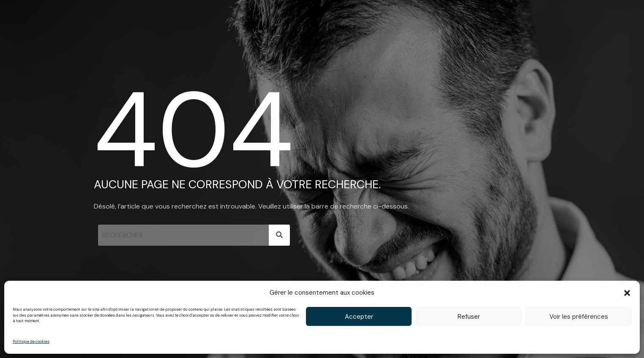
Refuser (469, 317)
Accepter (359, 317)
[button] (627, 293)
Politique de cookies (31, 342)
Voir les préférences (579, 317)
